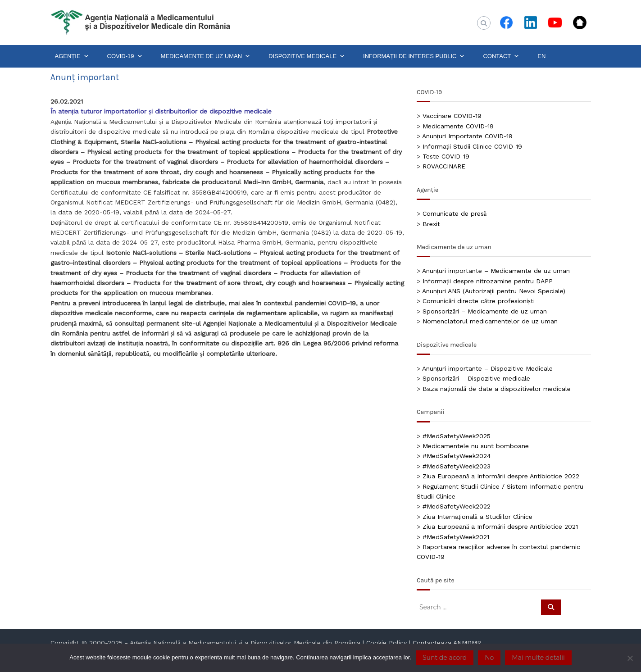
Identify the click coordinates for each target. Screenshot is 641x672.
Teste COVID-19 (446, 156)
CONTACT (501, 56)
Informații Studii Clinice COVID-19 (472, 146)
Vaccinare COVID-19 (452, 116)
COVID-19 (125, 56)
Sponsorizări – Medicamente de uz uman (485, 311)
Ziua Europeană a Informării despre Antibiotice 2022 (501, 476)
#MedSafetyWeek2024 (457, 456)
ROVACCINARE (444, 166)
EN (541, 56)
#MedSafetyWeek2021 (456, 537)
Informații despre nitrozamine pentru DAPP (488, 281)
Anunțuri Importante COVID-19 (467, 136)
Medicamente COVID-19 (458, 126)
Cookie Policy (386, 643)
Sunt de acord (445, 658)
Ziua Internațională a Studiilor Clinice (477, 517)
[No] (630, 658)
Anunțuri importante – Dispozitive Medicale (487, 368)
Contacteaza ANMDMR (447, 643)
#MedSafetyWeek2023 (457, 466)
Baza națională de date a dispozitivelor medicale (497, 389)
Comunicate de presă (455, 213)
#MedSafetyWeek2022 (457, 506)
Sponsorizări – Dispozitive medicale (476, 378)
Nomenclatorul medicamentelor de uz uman (490, 321)
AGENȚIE (72, 56)
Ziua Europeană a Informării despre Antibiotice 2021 (500, 527)
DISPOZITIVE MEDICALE (307, 56)
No (489, 658)
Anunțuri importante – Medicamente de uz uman (496, 271)
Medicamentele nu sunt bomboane (476, 446)
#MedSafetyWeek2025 (457, 436)
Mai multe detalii (538, 658)
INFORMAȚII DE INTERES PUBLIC (414, 56)
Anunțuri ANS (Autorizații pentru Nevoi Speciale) (494, 291)
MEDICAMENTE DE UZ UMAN (206, 56)
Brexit (431, 224)
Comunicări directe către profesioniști (479, 301)
